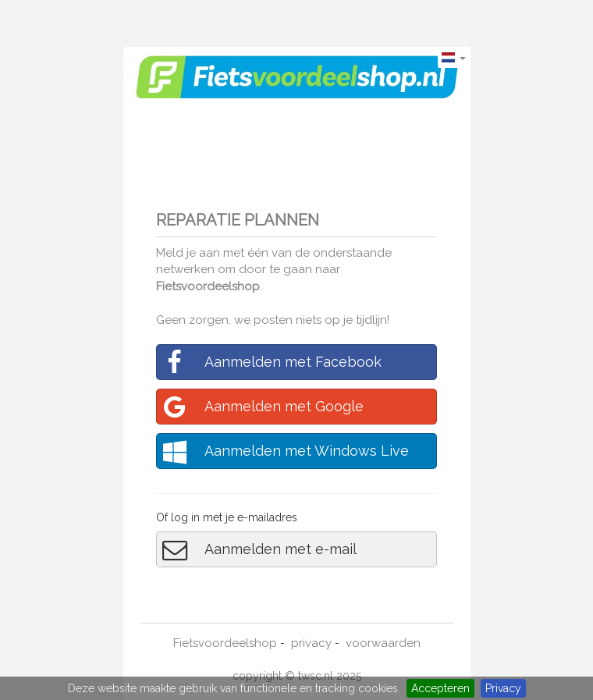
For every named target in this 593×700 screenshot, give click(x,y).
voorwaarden (383, 643)
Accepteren (440, 688)
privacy (311, 643)
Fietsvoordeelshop (208, 286)
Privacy (503, 688)
